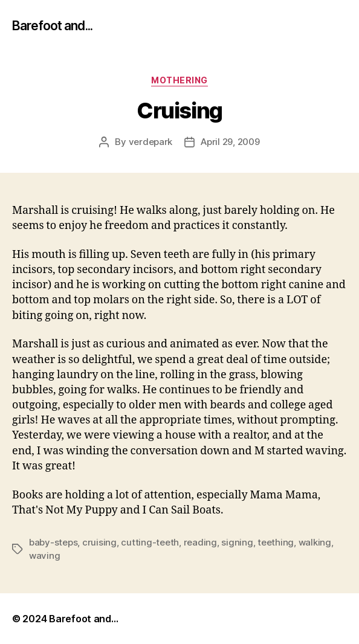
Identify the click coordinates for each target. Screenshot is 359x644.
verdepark (151, 142)
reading (200, 542)
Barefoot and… (84, 619)
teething (276, 542)
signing (237, 542)
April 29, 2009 (230, 142)
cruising (99, 542)
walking (315, 542)
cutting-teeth (150, 542)
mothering (179, 80)
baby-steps (53, 542)
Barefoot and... (52, 26)
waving (44, 555)
